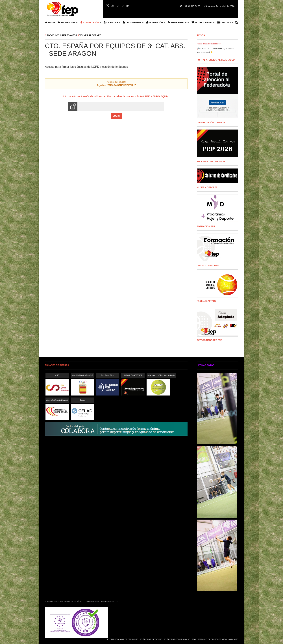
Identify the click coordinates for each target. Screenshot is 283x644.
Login (116, 116)
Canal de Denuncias (128, 639)
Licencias (111, 22)
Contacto (225, 22)
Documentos (132, 22)
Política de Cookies (174, 639)
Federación (66, 22)
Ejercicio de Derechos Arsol (213, 639)
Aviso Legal (190, 639)
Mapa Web (233, 639)
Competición (89, 22)
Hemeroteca (177, 22)
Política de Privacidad (151, 639)
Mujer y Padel (202, 22)
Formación (154, 22)
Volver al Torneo (90, 35)
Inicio (50, 22)
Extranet (112, 639)
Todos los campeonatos (62, 35)
